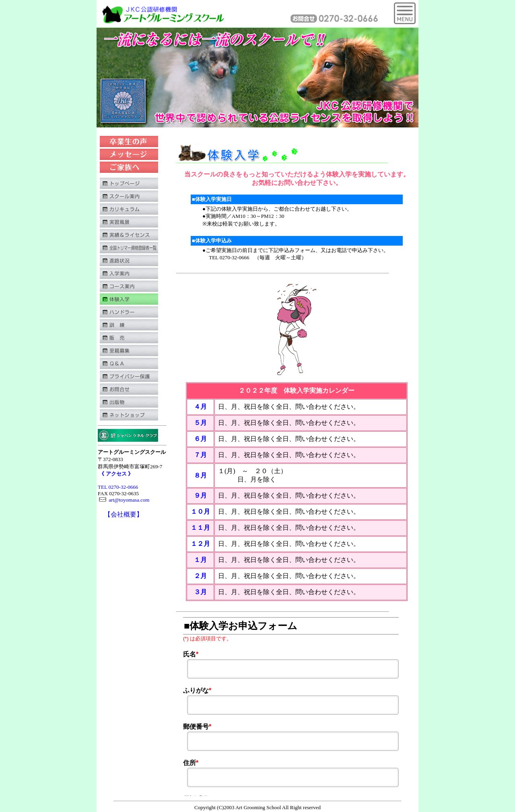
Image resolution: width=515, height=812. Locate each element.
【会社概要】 (124, 514)
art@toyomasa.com (124, 500)
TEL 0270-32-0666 (118, 487)
